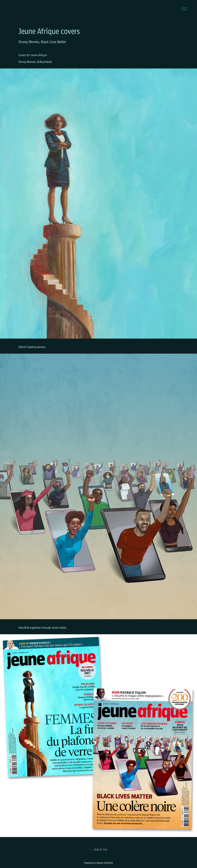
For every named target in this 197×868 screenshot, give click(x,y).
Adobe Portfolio (105, 863)
